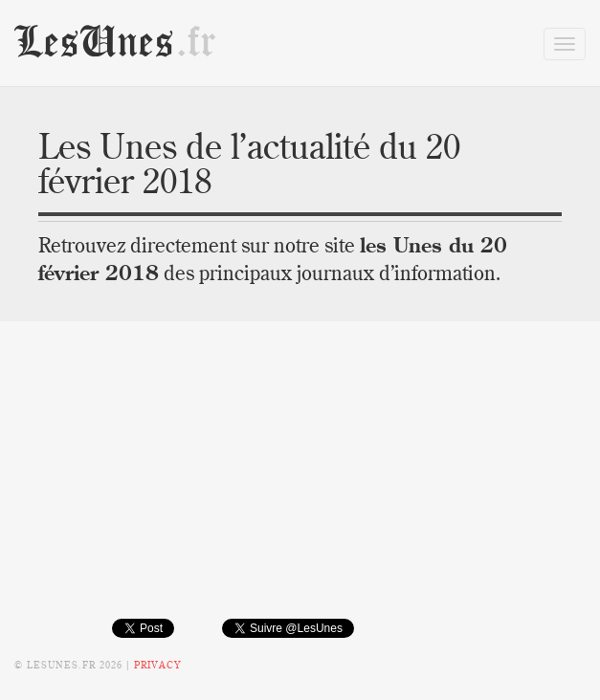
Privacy (157, 665)
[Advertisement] (300, 484)
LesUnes (116, 43)
